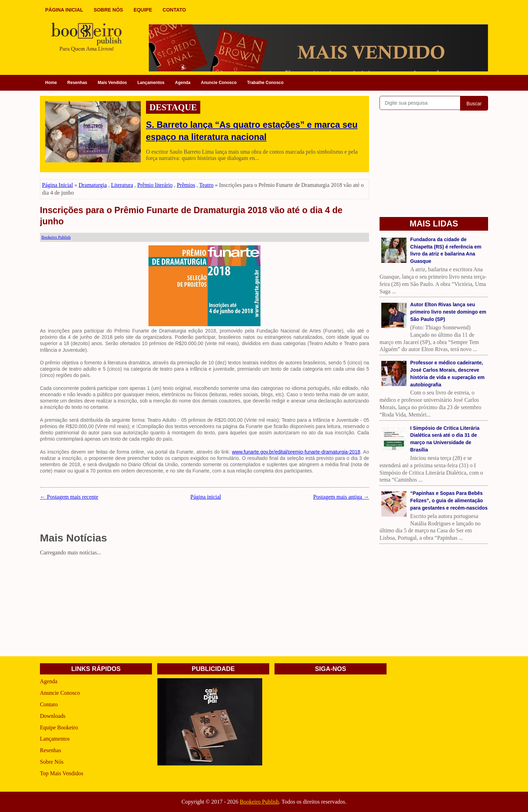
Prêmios (186, 185)
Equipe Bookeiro (59, 727)
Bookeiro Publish (259, 802)
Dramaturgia (93, 185)
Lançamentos (151, 83)
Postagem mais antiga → (341, 497)
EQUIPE (143, 10)
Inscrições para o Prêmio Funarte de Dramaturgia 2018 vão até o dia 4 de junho (191, 216)
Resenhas (77, 83)
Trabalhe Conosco (265, 83)
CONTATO (174, 10)
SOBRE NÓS (108, 10)
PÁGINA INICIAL (64, 10)
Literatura (122, 185)
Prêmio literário (155, 185)
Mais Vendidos (112, 83)
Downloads (53, 716)
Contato (49, 704)
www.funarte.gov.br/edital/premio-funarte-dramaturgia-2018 (296, 452)
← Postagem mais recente (69, 497)
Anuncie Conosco (219, 83)
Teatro (206, 185)
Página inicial (206, 497)
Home (51, 83)
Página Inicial (57, 185)
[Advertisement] (204, 607)
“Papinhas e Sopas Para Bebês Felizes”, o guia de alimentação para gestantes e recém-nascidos (449, 500)
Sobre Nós (52, 762)
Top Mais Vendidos (62, 773)
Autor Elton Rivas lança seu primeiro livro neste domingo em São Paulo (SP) (448, 312)
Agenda (183, 83)
